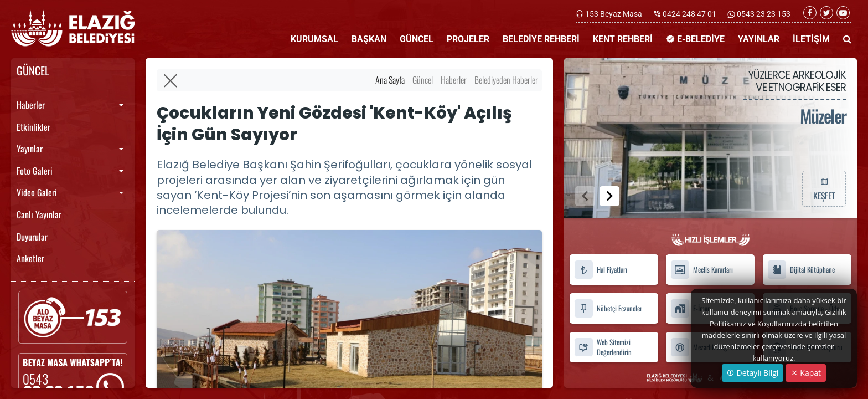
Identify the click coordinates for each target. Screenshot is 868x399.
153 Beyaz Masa (614, 14)
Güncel (423, 80)
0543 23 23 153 (763, 14)
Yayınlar (30, 149)
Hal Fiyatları (601, 270)
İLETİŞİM (811, 39)
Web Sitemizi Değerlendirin (603, 347)
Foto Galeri (35, 171)
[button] (609, 196)
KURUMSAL (314, 39)
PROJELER (468, 39)
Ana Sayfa (390, 80)
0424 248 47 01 (689, 14)
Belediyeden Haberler (506, 80)
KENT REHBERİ (623, 39)
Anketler (30, 258)
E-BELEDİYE (695, 39)
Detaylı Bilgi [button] (753, 373)
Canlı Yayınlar (39, 214)
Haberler (31, 105)
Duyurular (32, 237)
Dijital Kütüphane (801, 270)
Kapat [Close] (806, 373)
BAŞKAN (369, 39)
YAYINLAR (759, 39)
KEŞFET (824, 188)
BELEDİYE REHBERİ (541, 39)
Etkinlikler (33, 127)
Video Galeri (37, 192)
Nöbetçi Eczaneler (608, 308)
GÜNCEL (417, 39)
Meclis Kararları (702, 270)
